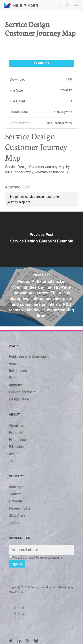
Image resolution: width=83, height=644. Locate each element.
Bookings (16, 487)
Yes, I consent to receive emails (36, 558)
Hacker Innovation (23, 392)
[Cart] (68, 5)
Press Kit (16, 433)
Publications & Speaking (27, 357)
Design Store (19, 399)
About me (16, 426)
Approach (16, 385)
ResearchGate (20, 508)
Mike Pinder (16, 592)
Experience (17, 440)
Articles (15, 364)
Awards (15, 454)
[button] (77, 5)
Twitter (14, 523)
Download (42, 63)
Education (16, 447)
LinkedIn (15, 501)
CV (11, 461)
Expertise (16, 378)
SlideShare (17, 516)
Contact (15, 494)
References (18, 371)
